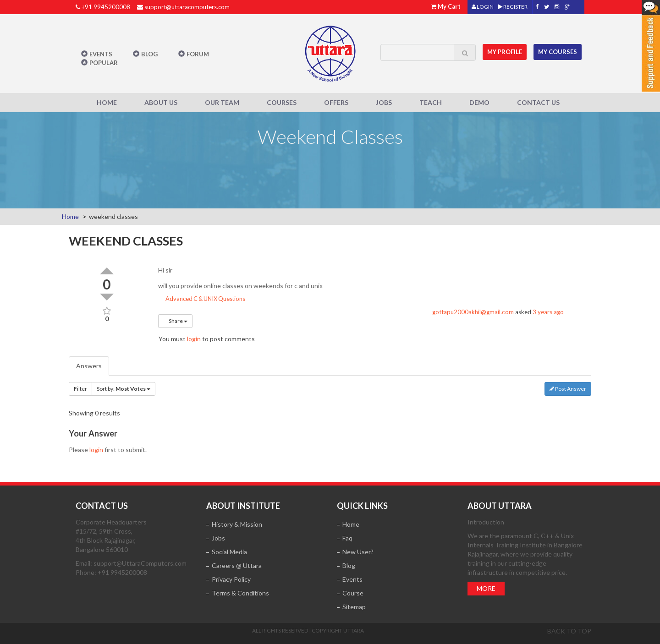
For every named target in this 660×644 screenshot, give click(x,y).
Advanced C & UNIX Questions (202, 299)
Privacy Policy (231, 579)
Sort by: (124, 389)
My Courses (558, 52)
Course (353, 593)
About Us (161, 102)
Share (175, 321)
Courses (282, 102)
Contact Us (538, 102)
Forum (198, 54)
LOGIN (483, 7)
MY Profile (505, 52)
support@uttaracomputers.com (187, 7)
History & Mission (237, 524)
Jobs (384, 102)
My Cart (449, 6)
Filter (80, 389)
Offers (336, 102)
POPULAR (104, 63)
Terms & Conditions (240, 593)
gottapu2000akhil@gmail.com (473, 312)
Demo (479, 102)
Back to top (569, 631)
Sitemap (354, 607)
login (194, 339)
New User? (358, 552)
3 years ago (548, 312)
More (486, 588)
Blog (149, 54)
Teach (431, 102)
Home (107, 102)
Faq (347, 538)
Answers (89, 366)
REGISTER (513, 7)
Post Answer (568, 389)
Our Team (222, 102)
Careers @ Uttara (237, 565)
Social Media (229, 552)
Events (101, 54)
